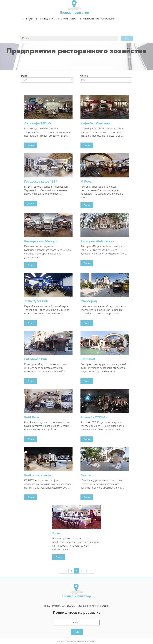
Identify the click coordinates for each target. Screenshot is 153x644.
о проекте (30, 19)
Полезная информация (97, 19)
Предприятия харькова (58, 19)
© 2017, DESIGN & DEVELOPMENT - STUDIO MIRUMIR (76, 641)
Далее (31, 145)
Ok (77, 632)
